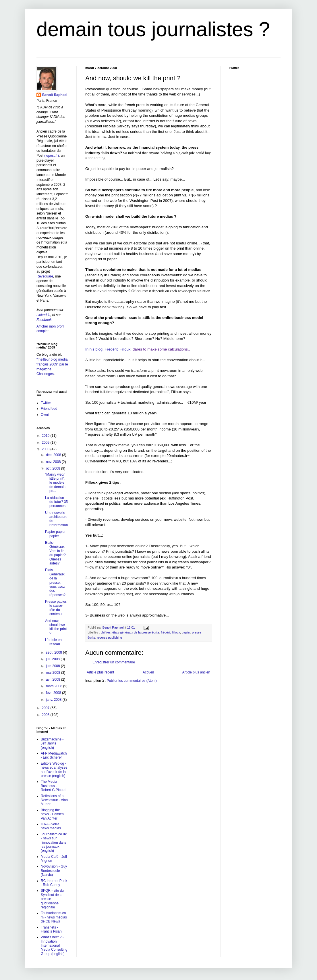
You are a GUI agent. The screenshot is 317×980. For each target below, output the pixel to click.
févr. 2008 (54, 693)
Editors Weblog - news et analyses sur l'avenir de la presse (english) (54, 770)
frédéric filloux (170, 632)
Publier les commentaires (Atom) (132, 681)
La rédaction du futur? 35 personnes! (56, 502)
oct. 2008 (54, 468)
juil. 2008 (53, 659)
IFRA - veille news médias (51, 826)
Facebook (44, 320)
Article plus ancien (196, 672)
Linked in (43, 315)
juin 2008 (53, 666)
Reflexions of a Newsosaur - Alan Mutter (54, 800)
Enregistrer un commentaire (114, 662)
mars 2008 (55, 686)
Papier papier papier (55, 534)
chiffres (106, 632)
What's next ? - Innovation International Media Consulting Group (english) (54, 945)
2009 (46, 443)
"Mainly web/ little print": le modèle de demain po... (55, 483)
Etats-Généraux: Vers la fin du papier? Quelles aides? (55, 553)
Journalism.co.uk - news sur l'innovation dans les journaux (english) (54, 843)
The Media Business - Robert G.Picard (53, 786)
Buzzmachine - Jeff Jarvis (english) (52, 743)
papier (186, 632)
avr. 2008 (54, 680)
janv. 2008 (54, 700)
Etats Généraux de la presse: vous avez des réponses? (55, 582)
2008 (46, 449)
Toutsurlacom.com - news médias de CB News (54, 917)
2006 (46, 715)
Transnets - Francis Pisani (52, 929)
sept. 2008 (54, 652)
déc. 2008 (54, 455)
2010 (46, 436)
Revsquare (45, 276)
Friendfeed (49, 409)
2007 (46, 708)
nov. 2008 (54, 462)
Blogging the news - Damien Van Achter (52, 814)
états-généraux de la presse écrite (136, 632)
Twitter (46, 403)
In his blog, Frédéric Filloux (108, 349)
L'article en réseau (53, 642)
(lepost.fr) (52, 156)
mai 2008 (54, 673)
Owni (45, 415)
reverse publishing (109, 638)
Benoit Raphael (55, 95)
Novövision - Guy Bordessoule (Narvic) (54, 871)
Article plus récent (100, 672)
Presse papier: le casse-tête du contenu (56, 608)
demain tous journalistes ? (153, 29)
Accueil (148, 672)
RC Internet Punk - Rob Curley (54, 883)
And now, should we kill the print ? (56, 627)
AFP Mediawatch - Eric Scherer (54, 755)
